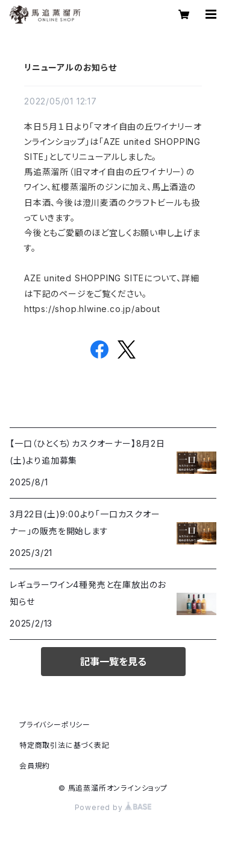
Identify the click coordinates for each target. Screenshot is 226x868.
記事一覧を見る (113, 662)
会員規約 (35, 766)
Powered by (113, 807)
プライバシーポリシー (55, 725)
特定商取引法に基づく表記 (64, 745)
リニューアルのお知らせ (71, 67)
